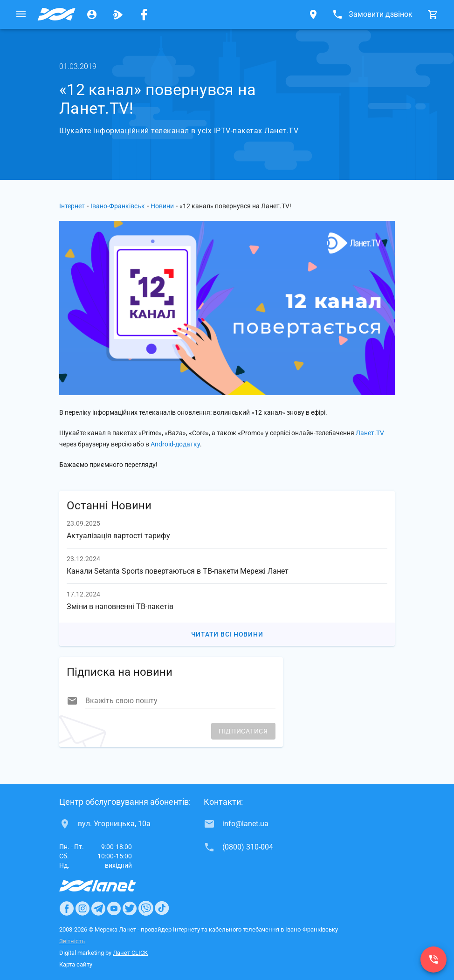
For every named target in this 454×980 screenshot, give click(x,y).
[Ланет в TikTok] (162, 908)
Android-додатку (175, 444)
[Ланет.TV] (118, 14)
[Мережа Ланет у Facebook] (144, 14)
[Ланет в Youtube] (114, 908)
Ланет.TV (370, 433)
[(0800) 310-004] (433, 959)
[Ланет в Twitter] (130, 908)
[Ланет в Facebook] (67, 908)
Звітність (72, 941)
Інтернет (72, 206)
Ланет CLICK (130, 953)
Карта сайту (76, 964)
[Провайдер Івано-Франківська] (56, 14)
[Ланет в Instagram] (83, 908)
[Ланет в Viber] (146, 908)
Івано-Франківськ (118, 206)
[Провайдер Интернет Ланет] (108, 886)
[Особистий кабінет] (92, 14)
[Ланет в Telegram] (98, 908)
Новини (162, 206)
